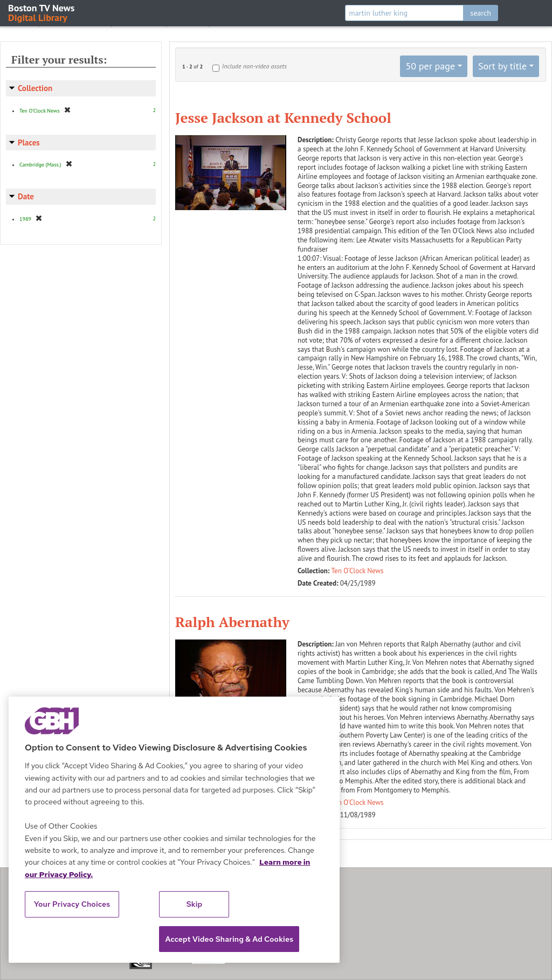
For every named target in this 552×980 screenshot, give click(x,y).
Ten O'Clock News (358, 571)
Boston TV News (42, 12)
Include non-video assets (254, 66)
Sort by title (502, 66)
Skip (195, 904)
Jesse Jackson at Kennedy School (283, 117)
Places (29, 143)
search (481, 13)
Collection (35, 88)
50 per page (430, 66)
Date (26, 196)
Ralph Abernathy (232, 622)
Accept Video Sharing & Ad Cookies (229, 939)
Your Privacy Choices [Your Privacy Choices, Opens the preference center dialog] (72, 904)
